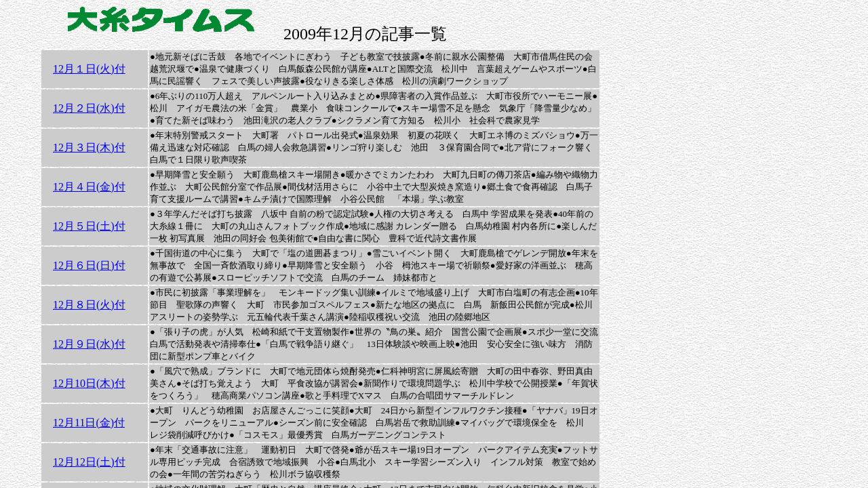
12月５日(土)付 (89, 226)
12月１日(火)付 (89, 69)
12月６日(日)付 (89, 265)
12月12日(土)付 (89, 462)
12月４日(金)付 (89, 187)
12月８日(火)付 (89, 305)
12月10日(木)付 (89, 383)
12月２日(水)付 (89, 108)
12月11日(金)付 (89, 423)
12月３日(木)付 (89, 147)
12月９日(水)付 (89, 344)
